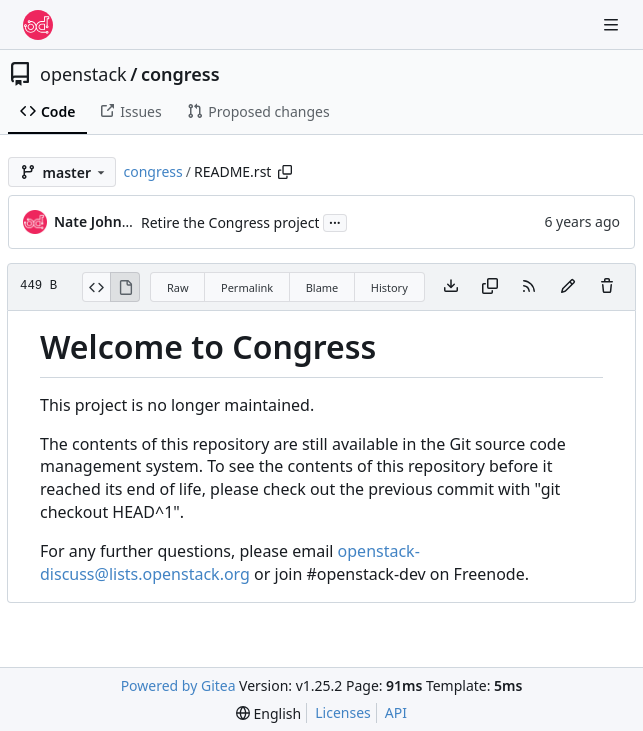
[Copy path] (285, 172)
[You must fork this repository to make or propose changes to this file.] (568, 287)
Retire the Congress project (230, 222)
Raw (178, 287)
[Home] (38, 25)
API (396, 712)
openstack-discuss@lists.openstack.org (230, 562)
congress (180, 74)
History (389, 287)
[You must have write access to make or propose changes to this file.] (607, 287)
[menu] (268, 713)
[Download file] (451, 287)
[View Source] (96, 287)
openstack (83, 74)
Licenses (343, 712)
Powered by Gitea (178, 685)
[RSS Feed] (529, 287)
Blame (322, 287)
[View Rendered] (125, 287)
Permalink (247, 287)
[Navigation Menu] (613, 24)
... (335, 221)
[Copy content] (490, 287)
